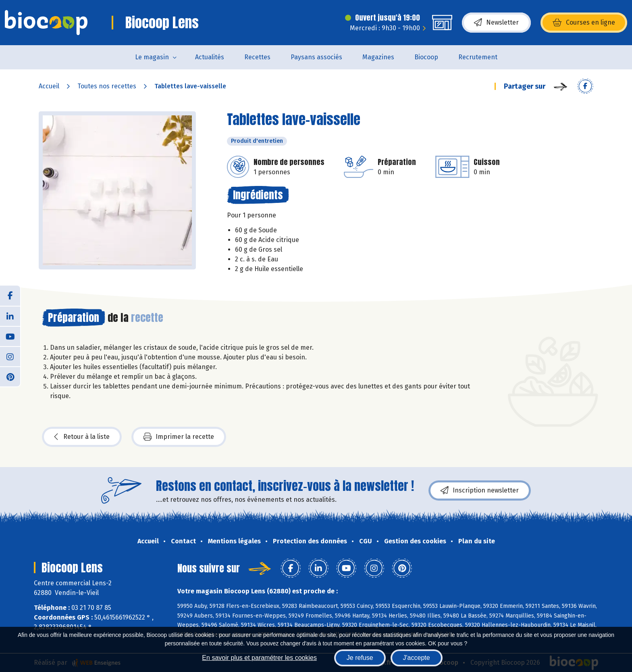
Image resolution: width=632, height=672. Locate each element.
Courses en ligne (584, 23)
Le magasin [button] (152, 57)
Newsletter (496, 23)
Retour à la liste (82, 437)
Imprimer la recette (179, 437)
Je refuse (360, 658)
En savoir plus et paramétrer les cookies (259, 658)
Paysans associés (316, 57)
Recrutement (478, 57)
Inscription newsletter (480, 490)
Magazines (378, 57)
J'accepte (417, 658)
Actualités (210, 57)
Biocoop (426, 57)
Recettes (257, 57)
